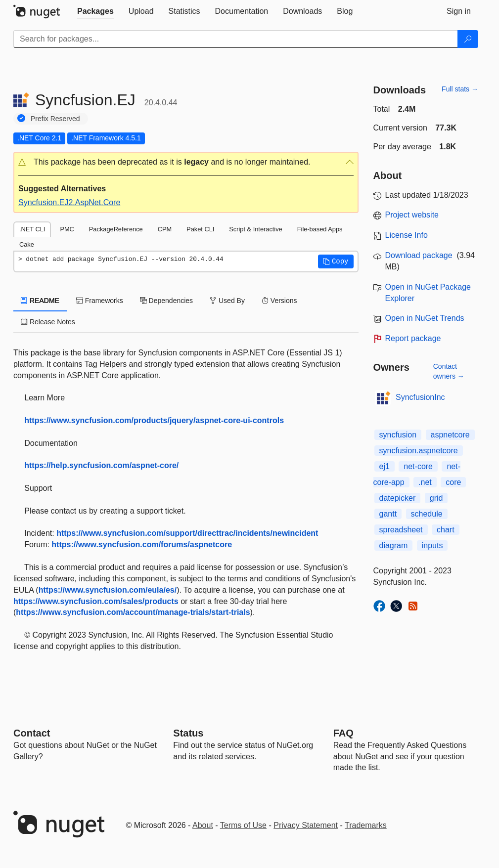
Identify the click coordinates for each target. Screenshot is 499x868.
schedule (427, 514)
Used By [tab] (227, 301)
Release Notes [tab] (48, 322)
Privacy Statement (306, 825)
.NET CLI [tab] (32, 229)
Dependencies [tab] (166, 301)
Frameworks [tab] (100, 301)
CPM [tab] (165, 229)
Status (188, 733)
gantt (388, 514)
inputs (432, 545)
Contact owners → (449, 371)
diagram (394, 545)
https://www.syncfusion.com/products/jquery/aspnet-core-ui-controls (154, 420)
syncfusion (398, 435)
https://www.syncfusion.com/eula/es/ (108, 590)
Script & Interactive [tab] (255, 229)
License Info (407, 235)
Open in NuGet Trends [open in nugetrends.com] (425, 318)
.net (425, 482)
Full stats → (460, 89)
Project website (412, 215)
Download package (419, 255)
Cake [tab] (27, 244)
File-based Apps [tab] (320, 229)
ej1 (385, 466)
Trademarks (366, 825)
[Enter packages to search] (236, 39)
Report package (413, 338)
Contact (32, 733)
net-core (418, 466)
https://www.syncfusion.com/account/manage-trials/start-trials (133, 612)
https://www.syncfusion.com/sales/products (96, 601)
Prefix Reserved (55, 119)
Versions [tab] (279, 301)
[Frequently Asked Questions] (343, 733)
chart (446, 530)
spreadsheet (401, 530)
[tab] (95, 11)
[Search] (468, 39)
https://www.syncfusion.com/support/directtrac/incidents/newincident (187, 533)
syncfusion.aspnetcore (419, 451)
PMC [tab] (67, 229)
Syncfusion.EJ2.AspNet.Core (69, 202)
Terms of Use (243, 825)
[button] (186, 162)
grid (436, 498)
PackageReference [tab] (116, 229)
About (203, 825)
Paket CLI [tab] (200, 229)
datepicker (398, 498)
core (453, 482)
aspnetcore (450, 435)
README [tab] (40, 301)
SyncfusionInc (420, 397)
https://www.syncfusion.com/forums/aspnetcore (142, 544)
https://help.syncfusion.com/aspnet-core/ (101, 465)
